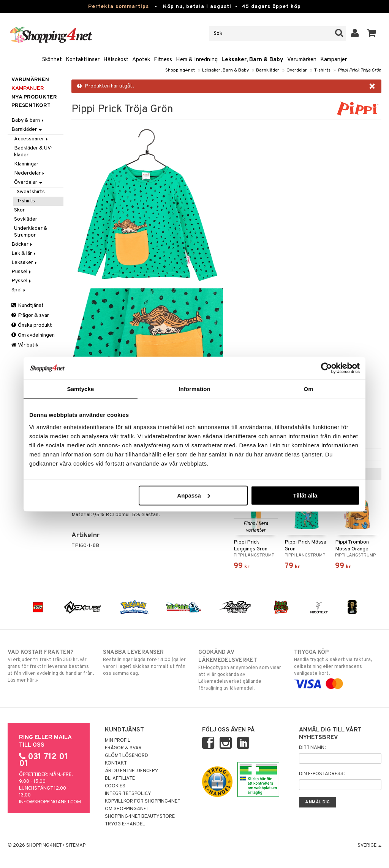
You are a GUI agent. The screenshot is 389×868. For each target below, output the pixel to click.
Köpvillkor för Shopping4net (143, 801)
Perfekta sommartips (119, 7)
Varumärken (302, 60)
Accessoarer (32, 139)
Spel (19, 290)
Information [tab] (194, 389)
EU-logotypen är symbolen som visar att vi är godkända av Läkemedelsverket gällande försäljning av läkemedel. (242, 670)
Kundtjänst (28, 306)
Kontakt (116, 763)
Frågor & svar (30, 316)
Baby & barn (28, 120)
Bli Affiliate (120, 779)
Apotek (141, 60)
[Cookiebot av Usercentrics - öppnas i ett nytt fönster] (327, 368)
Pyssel (22, 281)
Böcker (22, 244)
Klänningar (26, 164)
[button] (372, 33)
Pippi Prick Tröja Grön (360, 70)
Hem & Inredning (197, 60)
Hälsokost (116, 60)
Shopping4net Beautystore (140, 817)
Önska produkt (32, 325)
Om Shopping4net (127, 809)
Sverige (369, 846)
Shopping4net (180, 70)
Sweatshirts (31, 192)
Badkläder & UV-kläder (33, 152)
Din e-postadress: (322, 774)
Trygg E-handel (125, 824)
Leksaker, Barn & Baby (252, 60)
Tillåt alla (305, 495)
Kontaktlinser (83, 60)
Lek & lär (24, 254)
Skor (19, 210)
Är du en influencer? (131, 771)
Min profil (118, 741)
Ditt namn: (312, 748)
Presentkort (31, 106)
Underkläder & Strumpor (31, 232)
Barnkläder (268, 70)
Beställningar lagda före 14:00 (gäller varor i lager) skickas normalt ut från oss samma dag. (147, 663)
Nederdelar (30, 173)
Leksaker (25, 263)
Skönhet (52, 60)
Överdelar (297, 70)
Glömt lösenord (127, 756)
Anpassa (194, 495)
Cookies (115, 786)
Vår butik (25, 345)
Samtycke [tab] (81, 389)
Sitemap (76, 846)
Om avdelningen (33, 335)
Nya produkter (34, 97)
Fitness (163, 60)
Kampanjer (334, 60)
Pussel (22, 272)
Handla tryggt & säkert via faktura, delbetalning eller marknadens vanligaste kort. (338, 668)
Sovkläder (26, 219)
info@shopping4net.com (50, 802)
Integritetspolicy (128, 794)
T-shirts (322, 70)
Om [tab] (308, 389)
